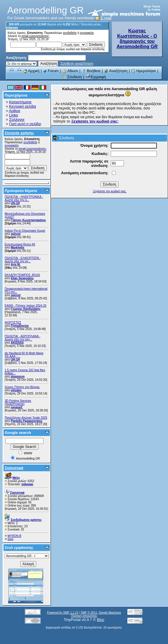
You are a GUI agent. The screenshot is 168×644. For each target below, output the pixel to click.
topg (10, 539)
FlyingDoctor (20, 326)
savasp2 (17, 407)
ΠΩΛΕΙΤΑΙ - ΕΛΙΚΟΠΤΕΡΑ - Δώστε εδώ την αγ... (23, 260)
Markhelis (18, 248)
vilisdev (16, 390)
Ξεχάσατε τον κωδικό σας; (109, 191)
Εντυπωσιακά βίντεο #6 (20, 244)
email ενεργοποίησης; (36, 36)
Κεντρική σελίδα (22, 106)
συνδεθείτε (70, 33)
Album (70, 71)
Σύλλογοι (17, 119)
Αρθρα (15, 111)
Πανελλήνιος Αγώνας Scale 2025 (26, 418)
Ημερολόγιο (144, 71)
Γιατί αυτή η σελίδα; (25, 124)
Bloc (101, 620)
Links (13, 115)
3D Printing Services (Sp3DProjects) (18, 402)
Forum (51, 71)
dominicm (18, 377)
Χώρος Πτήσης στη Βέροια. (22, 387)
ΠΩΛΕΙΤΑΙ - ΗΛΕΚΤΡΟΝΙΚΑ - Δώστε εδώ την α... (24, 198)
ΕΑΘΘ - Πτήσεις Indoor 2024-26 (26, 306)
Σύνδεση (72, 77)
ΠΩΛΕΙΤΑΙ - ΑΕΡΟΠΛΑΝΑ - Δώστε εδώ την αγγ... (22, 338)
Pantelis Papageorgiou (27, 421)
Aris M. (16, 265)
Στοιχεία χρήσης (19, 133)
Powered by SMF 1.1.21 (63, 613)
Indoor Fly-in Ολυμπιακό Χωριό (25, 231)
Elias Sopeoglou (22, 278)
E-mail (103, 18)
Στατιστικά (14, 468)
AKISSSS (17, 343)
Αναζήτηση (116, 71)
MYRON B (14, 536)
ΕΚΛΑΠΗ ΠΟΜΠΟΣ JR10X (22, 275)
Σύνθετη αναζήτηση (77, 63)
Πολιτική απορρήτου (84, 616)
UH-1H (15, 203)
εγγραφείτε (87, 33)
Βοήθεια (91, 71)
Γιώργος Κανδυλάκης (26, 309)
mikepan (12, 28)
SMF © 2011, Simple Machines (101, 613)
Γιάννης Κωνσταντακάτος (28, 220)
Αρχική (31, 71)
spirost (16, 234)
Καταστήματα (20, 102)
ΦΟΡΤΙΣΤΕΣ (13, 323)
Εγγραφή (96, 77)
